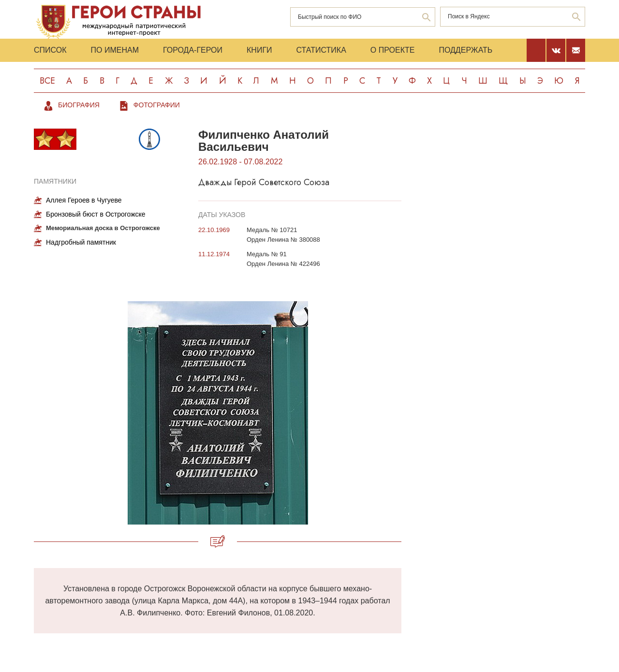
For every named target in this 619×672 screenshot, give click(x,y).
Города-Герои (193, 50)
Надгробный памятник (81, 242)
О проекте (393, 50)
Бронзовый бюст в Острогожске (96, 214)
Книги (259, 50)
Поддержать (465, 50)
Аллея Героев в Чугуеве (84, 200)
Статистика (321, 50)
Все (47, 81)
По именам (115, 50)
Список (50, 50)
